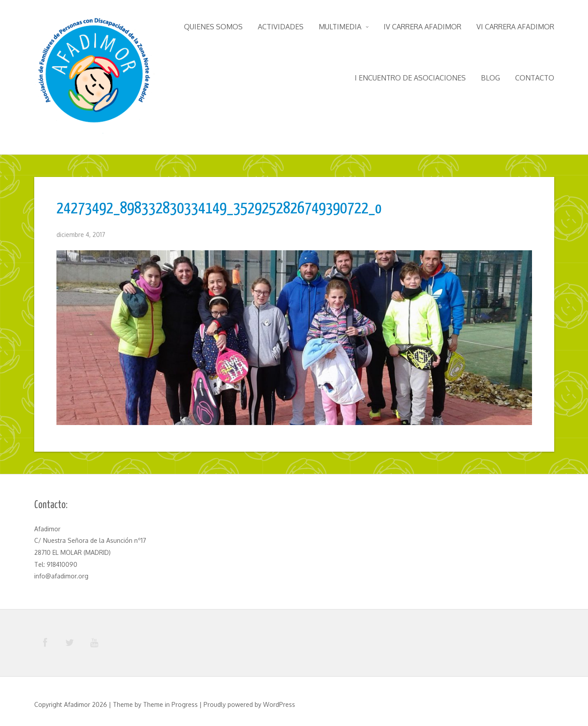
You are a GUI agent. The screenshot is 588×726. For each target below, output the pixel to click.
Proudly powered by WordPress (249, 704)
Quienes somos (213, 27)
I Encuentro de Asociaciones (410, 78)
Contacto (535, 78)
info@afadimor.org (61, 576)
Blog (490, 78)
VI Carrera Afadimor (515, 27)
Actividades (281, 27)
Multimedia (344, 27)
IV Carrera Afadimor (422, 27)
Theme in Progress (170, 704)
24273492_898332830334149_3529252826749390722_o (219, 209)
